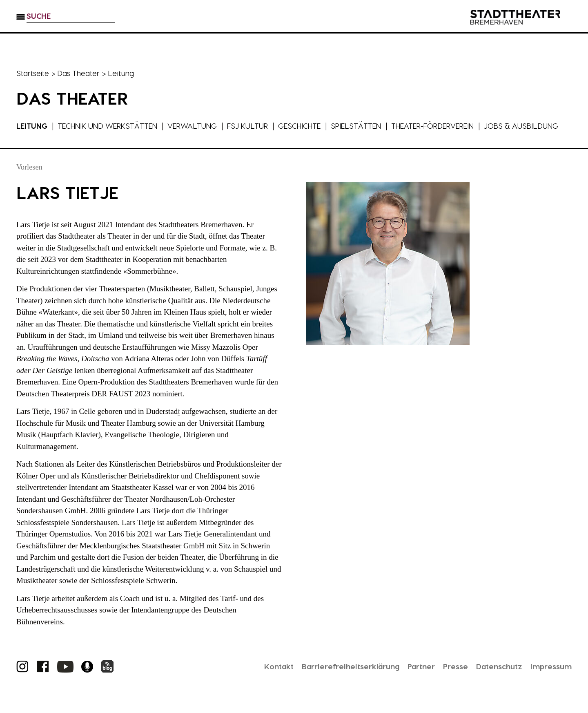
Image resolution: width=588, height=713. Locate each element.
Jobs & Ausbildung (55, 137)
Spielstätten (371, 126)
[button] (21, 25)
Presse (447, 678)
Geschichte (312, 126)
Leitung (32, 126)
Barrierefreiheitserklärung (334, 678)
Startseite (33, 73)
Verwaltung (200, 126)
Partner (410, 678)
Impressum (549, 678)
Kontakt (258, 678)
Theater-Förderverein (452, 126)
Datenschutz (493, 678)
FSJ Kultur (257, 126)
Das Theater (80, 73)
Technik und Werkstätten (111, 126)
